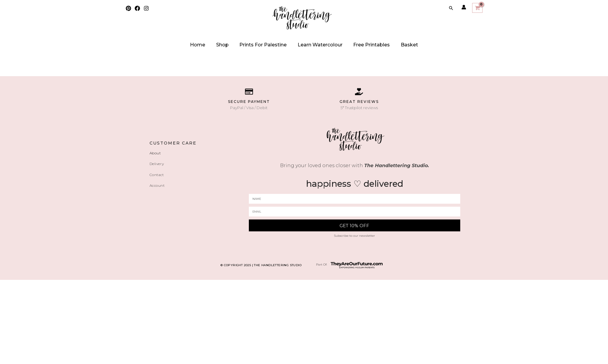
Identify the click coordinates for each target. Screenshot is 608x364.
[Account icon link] (464, 7)
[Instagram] (146, 8)
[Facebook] (137, 8)
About (156, 153)
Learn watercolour (318, 45)
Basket (397, 45)
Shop (230, 45)
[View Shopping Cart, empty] (477, 8)
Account (159, 185)
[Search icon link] (451, 8)
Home (210, 45)
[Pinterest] (128, 8)
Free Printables (364, 45)
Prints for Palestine (266, 45)
